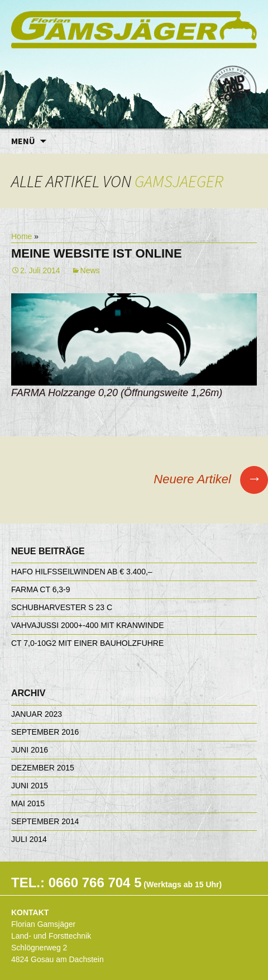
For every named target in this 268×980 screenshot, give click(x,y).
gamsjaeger (179, 181)
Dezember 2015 (43, 768)
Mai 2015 (28, 803)
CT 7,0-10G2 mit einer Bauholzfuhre (87, 643)
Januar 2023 (37, 714)
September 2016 (45, 732)
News (90, 270)
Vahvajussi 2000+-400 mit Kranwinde (87, 625)
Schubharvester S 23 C (62, 607)
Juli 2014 (29, 839)
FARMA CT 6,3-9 (41, 589)
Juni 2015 (30, 786)
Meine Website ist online (97, 253)
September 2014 (45, 821)
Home (21, 236)
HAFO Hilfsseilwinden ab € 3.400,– (82, 572)
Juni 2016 (30, 750)
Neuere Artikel (211, 479)
